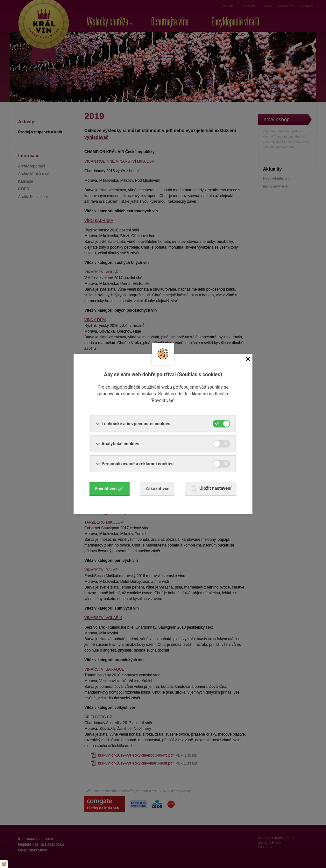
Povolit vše (109, 489)
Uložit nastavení (212, 489)
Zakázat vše (158, 489)
